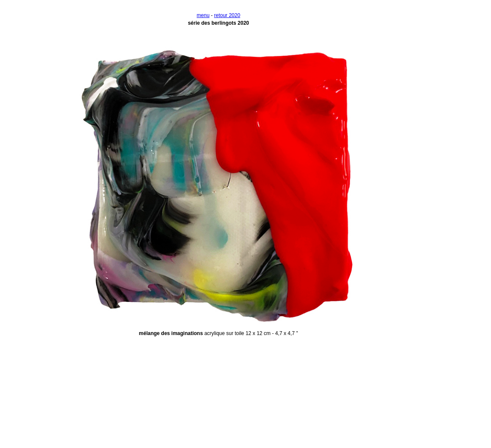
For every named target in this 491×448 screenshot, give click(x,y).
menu (203, 15)
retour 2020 (227, 15)
